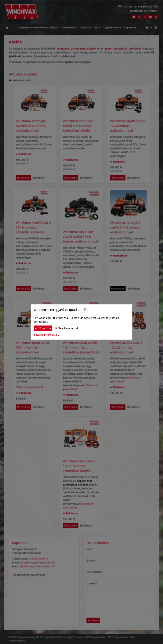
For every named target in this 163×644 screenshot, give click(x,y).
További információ (45, 335)
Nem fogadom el (66, 328)
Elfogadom (43, 328)
